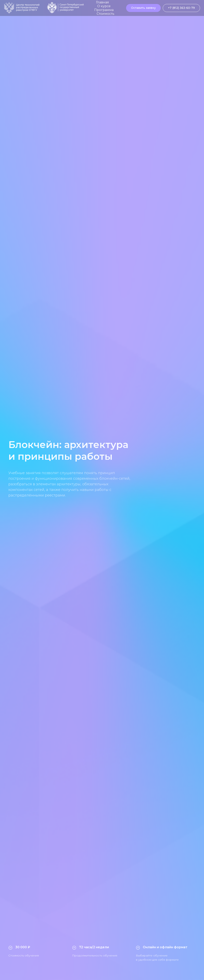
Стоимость (105, 14)
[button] (143, 8)
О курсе (104, 6)
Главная (102, 2)
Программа (104, 10)
